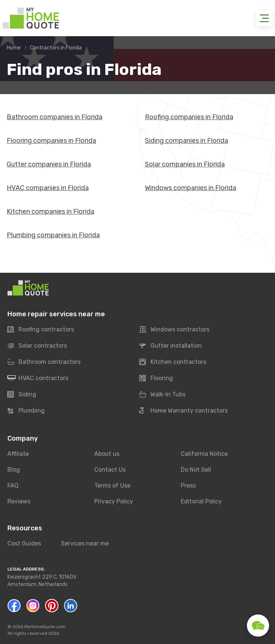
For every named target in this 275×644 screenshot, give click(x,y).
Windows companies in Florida (191, 188)
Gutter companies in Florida (49, 164)
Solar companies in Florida (185, 164)
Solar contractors (37, 346)
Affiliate (18, 454)
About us (107, 454)
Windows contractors (174, 330)
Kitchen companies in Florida (50, 211)
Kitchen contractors (173, 362)
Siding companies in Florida (186, 141)
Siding (22, 395)
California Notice (204, 454)
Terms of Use (112, 485)
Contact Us (110, 470)
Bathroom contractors (44, 362)
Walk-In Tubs (162, 395)
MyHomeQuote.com (45, 627)
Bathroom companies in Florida (55, 117)
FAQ (13, 485)
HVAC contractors (38, 378)
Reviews (19, 501)
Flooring (156, 378)
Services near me (85, 543)
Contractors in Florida (56, 48)
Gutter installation (171, 346)
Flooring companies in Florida (51, 141)
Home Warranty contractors (184, 411)
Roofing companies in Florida (189, 117)
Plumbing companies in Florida (53, 235)
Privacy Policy (114, 501)
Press (188, 485)
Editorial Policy (201, 501)
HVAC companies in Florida (48, 188)
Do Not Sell (196, 470)
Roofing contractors (41, 330)
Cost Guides (24, 543)
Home (14, 48)
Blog (14, 470)
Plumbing (26, 411)
